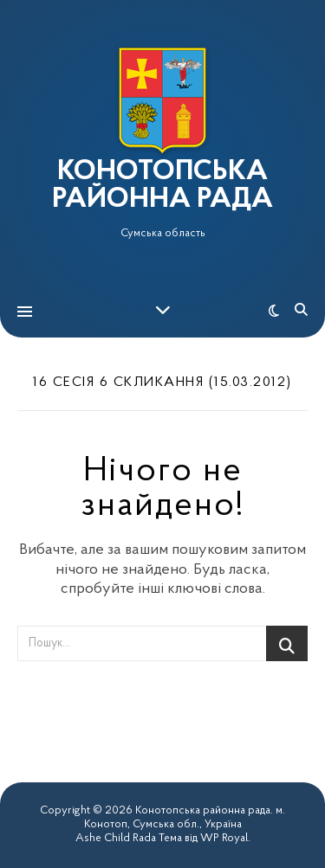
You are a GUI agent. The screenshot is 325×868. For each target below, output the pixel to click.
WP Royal (224, 838)
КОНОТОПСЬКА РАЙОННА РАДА (162, 186)
